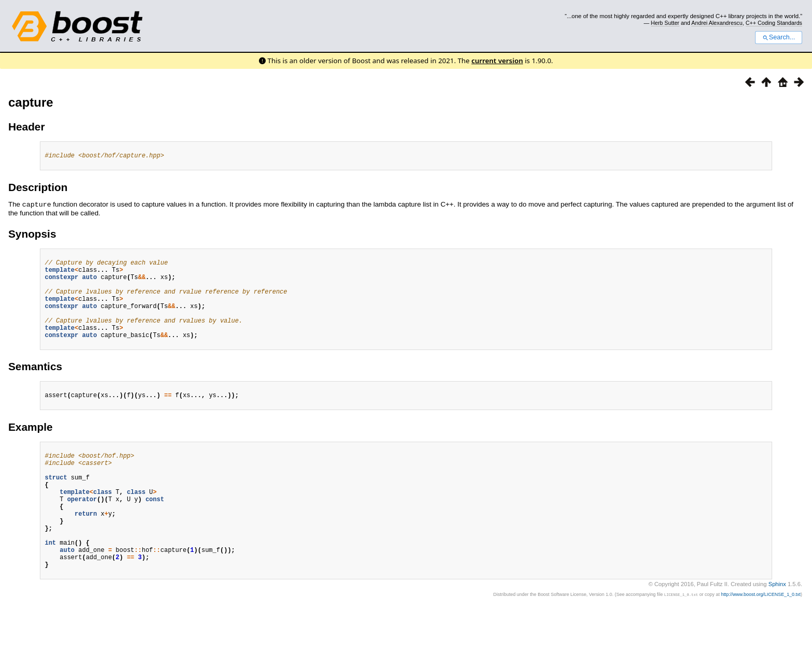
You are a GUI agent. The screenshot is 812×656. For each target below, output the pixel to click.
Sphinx (777, 629)
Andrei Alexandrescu (717, 23)
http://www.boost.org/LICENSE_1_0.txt (761, 639)
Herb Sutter (665, 23)
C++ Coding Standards (774, 23)
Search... (779, 37)
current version (497, 61)
